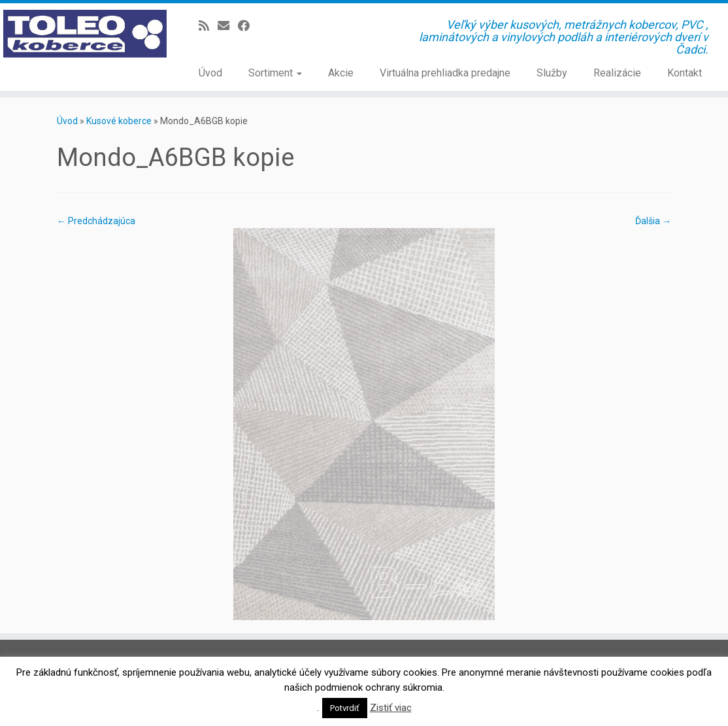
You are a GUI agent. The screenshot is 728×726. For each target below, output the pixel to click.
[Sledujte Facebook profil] (248, 26)
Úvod (210, 73)
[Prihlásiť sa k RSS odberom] (208, 26)
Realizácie (617, 73)
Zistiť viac (391, 708)
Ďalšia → (653, 221)
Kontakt (685, 73)
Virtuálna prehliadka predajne (445, 73)
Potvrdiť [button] (345, 708)
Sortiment (275, 73)
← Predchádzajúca (96, 221)
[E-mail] (228, 26)
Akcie (341, 73)
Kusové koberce (119, 121)
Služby (552, 73)
